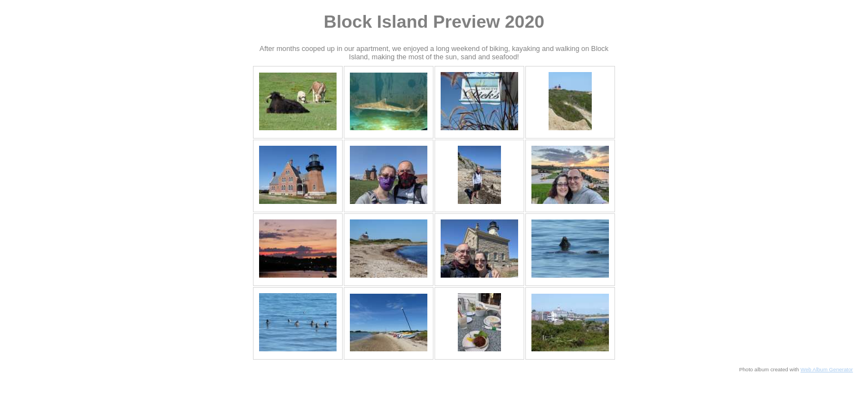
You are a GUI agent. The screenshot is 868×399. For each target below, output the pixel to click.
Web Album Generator (827, 369)
